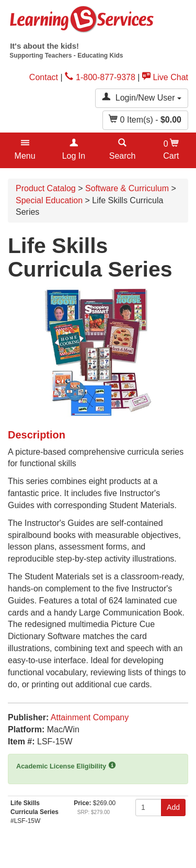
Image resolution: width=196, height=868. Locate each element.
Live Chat (165, 77)
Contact (44, 77)
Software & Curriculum (127, 188)
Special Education (49, 200)
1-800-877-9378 (100, 77)
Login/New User (142, 97)
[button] (25, 150)
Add (173, 807)
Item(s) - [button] (145, 119)
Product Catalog (46, 188)
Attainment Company (90, 717)
